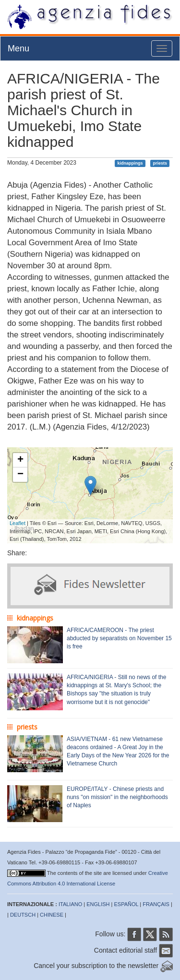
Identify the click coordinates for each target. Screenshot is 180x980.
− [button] (20, 475)
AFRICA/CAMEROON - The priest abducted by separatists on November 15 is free (119, 638)
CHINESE (52, 915)
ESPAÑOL (126, 904)
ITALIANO (70, 904)
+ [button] (20, 460)
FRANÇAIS (156, 904)
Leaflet (18, 523)
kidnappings (130, 163)
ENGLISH (98, 904)
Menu (18, 48)
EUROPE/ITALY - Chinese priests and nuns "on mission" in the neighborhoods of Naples (117, 797)
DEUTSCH (23, 915)
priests (160, 163)
